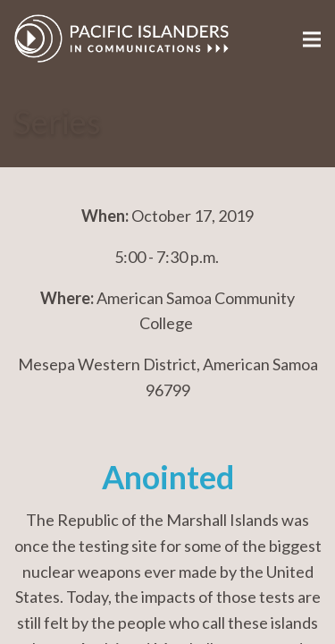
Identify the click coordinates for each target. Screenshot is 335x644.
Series (58, 122)
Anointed (168, 477)
